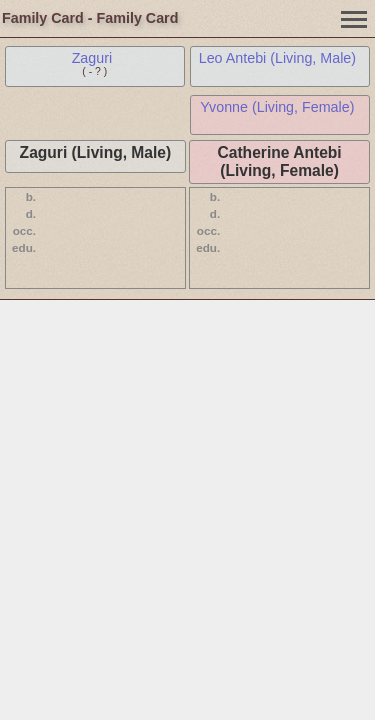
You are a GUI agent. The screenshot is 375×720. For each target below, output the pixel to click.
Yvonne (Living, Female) (277, 107)
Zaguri (92, 58)
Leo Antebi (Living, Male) (277, 58)
